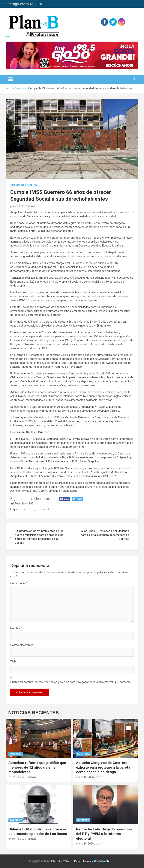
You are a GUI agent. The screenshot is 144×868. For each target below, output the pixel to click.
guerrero (40, 509)
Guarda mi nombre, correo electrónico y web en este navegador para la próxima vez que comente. (71, 682)
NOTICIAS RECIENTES (33, 713)
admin (31, 206)
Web (13, 662)
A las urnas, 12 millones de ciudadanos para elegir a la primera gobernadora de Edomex (105, 535)
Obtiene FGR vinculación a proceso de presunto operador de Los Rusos (38, 832)
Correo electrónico (23, 645)
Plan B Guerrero (59, 861)
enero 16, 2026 (85, 844)
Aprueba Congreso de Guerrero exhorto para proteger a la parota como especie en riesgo (103, 767)
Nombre (16, 628)
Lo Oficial (32, 185)
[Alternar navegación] (10, 79)
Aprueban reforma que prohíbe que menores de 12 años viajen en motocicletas (37, 767)
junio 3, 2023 (18, 206)
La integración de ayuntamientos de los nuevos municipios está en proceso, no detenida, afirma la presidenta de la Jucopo (39, 537)
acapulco (28, 509)
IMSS (49, 509)
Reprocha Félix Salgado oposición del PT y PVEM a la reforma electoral (104, 834)
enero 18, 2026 (17, 777)
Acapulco (16, 820)
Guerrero (17, 185)
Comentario (19, 583)
